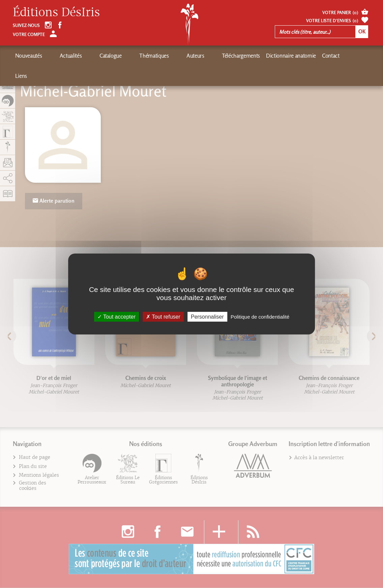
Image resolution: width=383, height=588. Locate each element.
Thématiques (119, 56)
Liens (293, 56)
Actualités (59, 56)
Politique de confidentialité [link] (260, 317)
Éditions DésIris (56, 12)
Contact (273, 56)
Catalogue (87, 56)
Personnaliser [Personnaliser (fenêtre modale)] (207, 317)
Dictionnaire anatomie (233, 56)
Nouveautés (29, 56)
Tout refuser (163, 317)
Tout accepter (116, 317)
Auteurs (149, 56)
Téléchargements (183, 56)
